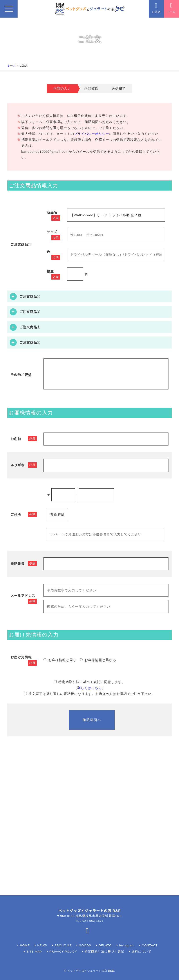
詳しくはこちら (90, 688)
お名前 (16, 439)
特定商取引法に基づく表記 (104, 952)
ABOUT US (63, 945)
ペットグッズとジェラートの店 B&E (91, 971)
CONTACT (150, 945)
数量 (50, 271)
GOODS (85, 945)
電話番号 (18, 564)
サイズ (52, 232)
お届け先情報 (21, 657)
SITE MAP (34, 952)
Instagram (127, 945)
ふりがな (18, 465)
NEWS (42, 945)
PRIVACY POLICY (63, 952)
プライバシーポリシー (92, 134)
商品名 (52, 212)
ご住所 (16, 515)
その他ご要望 (21, 375)
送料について (141, 952)
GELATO (105, 945)
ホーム (12, 65)
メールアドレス (23, 596)
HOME (25, 945)
